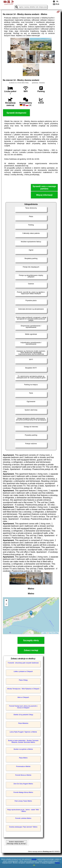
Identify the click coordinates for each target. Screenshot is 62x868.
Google (34, 859)
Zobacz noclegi (31, 650)
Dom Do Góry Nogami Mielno (23, 784)
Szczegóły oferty (31, 640)
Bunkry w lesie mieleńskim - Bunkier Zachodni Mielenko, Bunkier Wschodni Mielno (23, 741)
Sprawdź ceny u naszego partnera (44, 188)
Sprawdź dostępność (16, 113)
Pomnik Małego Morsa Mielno (23, 792)
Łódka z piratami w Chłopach (23, 671)
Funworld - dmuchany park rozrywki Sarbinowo (23, 663)
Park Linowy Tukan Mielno (23, 801)
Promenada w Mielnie (23, 766)
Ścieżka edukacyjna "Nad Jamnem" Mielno (23, 827)
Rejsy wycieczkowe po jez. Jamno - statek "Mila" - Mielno (23, 811)
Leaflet (44, 633)
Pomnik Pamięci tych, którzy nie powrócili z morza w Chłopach (23, 707)
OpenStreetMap (54, 633)
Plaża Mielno (23, 758)
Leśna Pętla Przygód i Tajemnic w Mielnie (23, 732)
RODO (58, 863)
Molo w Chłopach (23, 697)
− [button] (6, 604)
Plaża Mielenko (23, 723)
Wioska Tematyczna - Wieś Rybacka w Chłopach (23, 689)
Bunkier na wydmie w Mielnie (23, 749)
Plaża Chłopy (23, 680)
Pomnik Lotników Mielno (23, 818)
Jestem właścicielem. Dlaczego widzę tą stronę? (16, 843)
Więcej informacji (44, 195)
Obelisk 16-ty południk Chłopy (23, 715)
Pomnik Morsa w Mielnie (23, 775)
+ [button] (6, 601)
